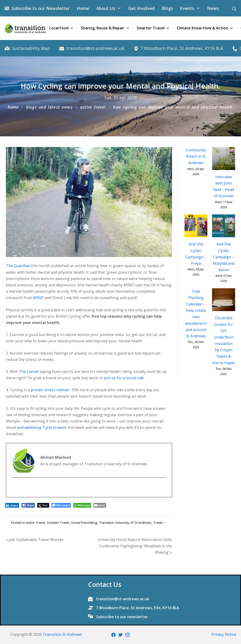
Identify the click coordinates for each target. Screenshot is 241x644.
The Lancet (29, 371)
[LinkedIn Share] (12, 505)
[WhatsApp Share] (82, 505)
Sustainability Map (30, 48)
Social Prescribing (84, 523)
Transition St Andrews (62, 634)
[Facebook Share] (28, 505)
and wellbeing (29, 427)
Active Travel (35, 523)
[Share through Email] (100, 505)
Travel (158, 523)
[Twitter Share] (43, 505)
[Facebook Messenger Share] (61, 505)
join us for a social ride (124, 378)
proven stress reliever (50, 390)
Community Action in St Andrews (196, 156)
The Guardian (18, 266)
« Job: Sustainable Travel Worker (35, 540)
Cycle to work (55, 427)
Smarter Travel (58, 523)
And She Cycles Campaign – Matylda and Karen (224, 257)
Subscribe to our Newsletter (40, 8)
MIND (38, 298)
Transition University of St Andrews (125, 523)
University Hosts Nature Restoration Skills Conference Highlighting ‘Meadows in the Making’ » (135, 546)
